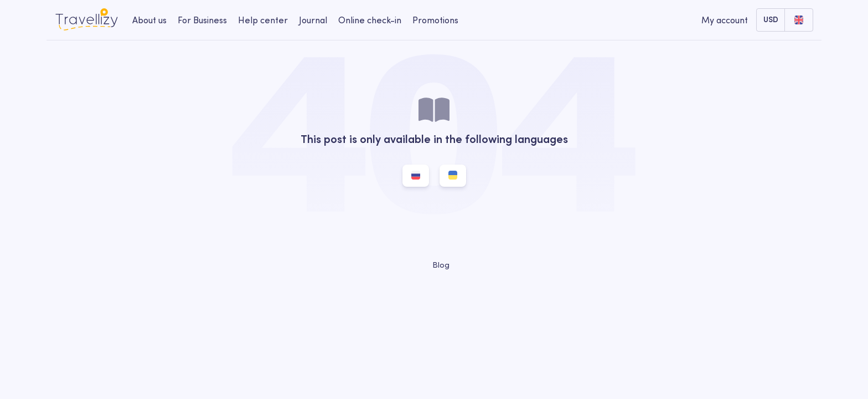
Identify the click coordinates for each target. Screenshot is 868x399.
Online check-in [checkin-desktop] (370, 20)
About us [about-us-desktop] (149, 20)
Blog (434, 265)
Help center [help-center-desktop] (263, 20)
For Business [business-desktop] (202, 20)
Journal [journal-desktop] (313, 20)
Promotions (435, 20)
